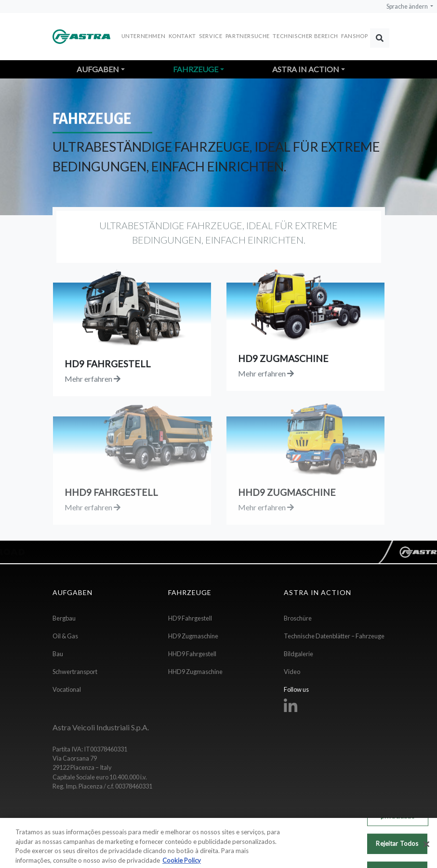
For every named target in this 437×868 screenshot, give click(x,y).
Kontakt (182, 36)
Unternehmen (144, 36)
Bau (58, 654)
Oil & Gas (65, 636)
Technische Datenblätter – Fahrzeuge (334, 636)
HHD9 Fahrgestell (192, 654)
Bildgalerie (298, 654)
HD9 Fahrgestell (190, 618)
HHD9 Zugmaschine (195, 672)
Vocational (67, 689)
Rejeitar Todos (397, 848)
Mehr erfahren (93, 379)
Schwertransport (75, 672)
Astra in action (306, 69)
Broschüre (298, 618)
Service (211, 36)
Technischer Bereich (305, 36)
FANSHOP (354, 36)
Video (292, 672)
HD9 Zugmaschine (193, 636)
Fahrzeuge (196, 69)
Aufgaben (98, 69)
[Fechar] (426, 848)
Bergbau (64, 618)
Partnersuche (248, 36)
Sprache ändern (408, 6)
